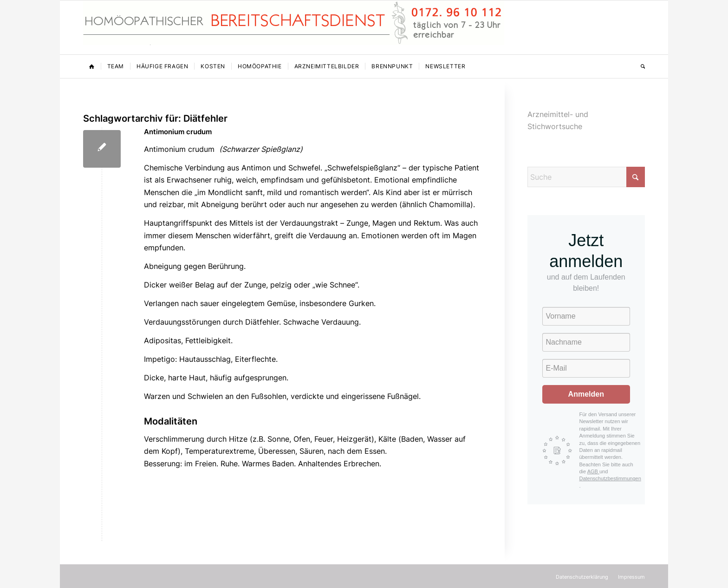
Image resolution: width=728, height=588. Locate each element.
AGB (593, 471)
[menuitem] (92, 66)
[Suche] (640, 66)
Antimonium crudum (178, 132)
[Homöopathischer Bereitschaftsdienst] (294, 27)
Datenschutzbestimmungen (610, 478)
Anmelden (586, 394)
